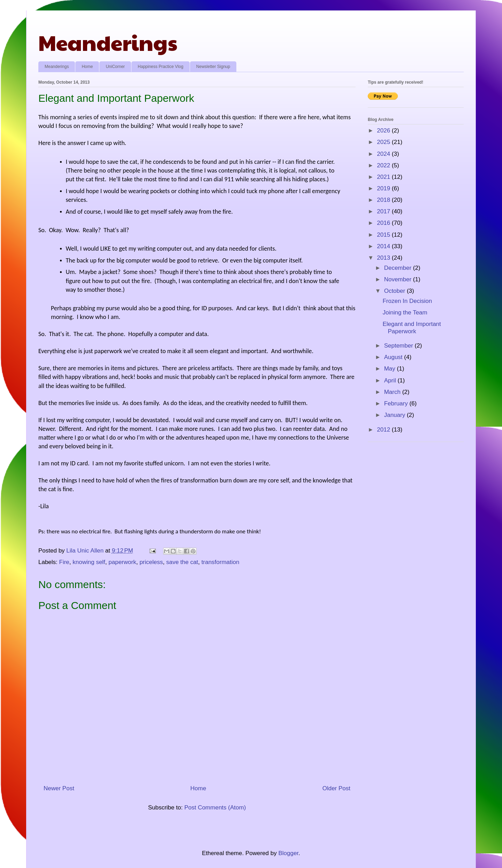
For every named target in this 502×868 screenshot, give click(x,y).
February (397, 403)
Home (87, 67)
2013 (384, 258)
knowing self (89, 562)
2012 (384, 430)
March (393, 392)
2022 (384, 165)
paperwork (122, 562)
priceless (151, 562)
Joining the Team (405, 313)
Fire (64, 562)
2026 (384, 131)
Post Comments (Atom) (215, 808)
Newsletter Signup (213, 67)
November (399, 279)
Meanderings (108, 42)
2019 (384, 188)
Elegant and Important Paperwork (412, 328)
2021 (384, 177)
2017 (384, 211)
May (391, 369)
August (394, 357)
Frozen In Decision (407, 301)
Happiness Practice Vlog (161, 67)
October (395, 291)
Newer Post (59, 788)
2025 (384, 142)
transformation (220, 562)
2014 (384, 246)
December (399, 268)
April (391, 380)
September (400, 346)
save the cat (182, 562)
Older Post (336, 788)
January (395, 415)
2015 (384, 235)
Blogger (288, 853)
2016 (384, 223)
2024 (384, 154)
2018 (384, 200)
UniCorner (115, 67)
